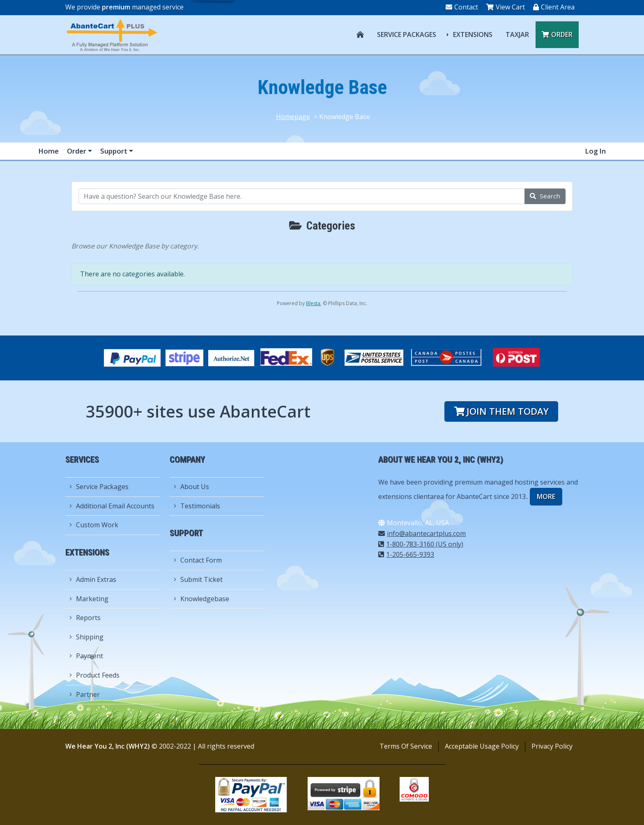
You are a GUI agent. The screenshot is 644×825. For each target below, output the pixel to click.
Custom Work (94, 525)
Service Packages (407, 34)
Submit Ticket (198, 579)
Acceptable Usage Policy (482, 746)
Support (115, 151)
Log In (595, 151)
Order (557, 34)
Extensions (473, 34)
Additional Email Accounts (112, 506)
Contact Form (198, 560)
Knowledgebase (201, 599)
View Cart (506, 7)
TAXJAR (517, 34)
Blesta (313, 303)
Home (48, 151)
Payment (86, 656)
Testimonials (197, 506)
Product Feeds (94, 675)
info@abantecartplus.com (422, 533)
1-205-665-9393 (406, 554)
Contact (462, 7)
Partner (85, 694)
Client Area (554, 7)
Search (545, 196)
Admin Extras (93, 579)
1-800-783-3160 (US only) (421, 544)
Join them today (501, 411)
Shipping (86, 637)
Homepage (293, 117)
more (546, 496)
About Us (191, 487)
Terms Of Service (406, 746)
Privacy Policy (552, 746)
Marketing (89, 599)
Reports (85, 618)
